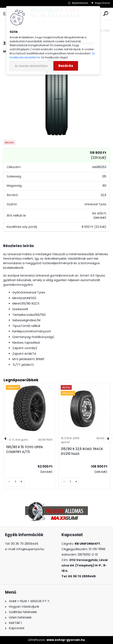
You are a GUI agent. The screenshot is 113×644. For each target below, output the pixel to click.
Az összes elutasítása (31, 66)
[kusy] (15, 482)
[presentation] (5, 439)
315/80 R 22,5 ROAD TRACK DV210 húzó (82, 451)
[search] (106, 14)
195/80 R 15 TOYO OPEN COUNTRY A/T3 (24, 449)
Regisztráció (102, 3)
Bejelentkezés (80, 3)
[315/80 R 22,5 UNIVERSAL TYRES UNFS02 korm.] (56, 97)
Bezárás (66, 66)
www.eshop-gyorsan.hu (66, 640)
